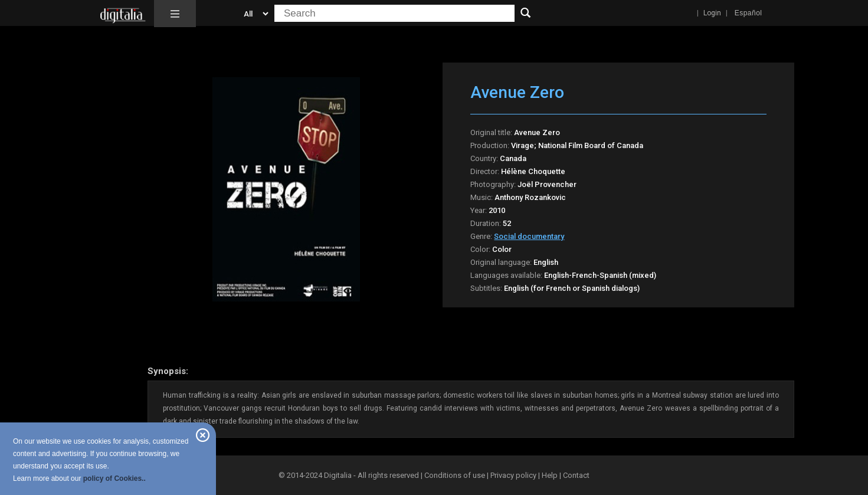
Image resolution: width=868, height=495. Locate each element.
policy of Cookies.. (114, 478)
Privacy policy (513, 475)
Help (550, 475)
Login (712, 13)
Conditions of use (456, 475)
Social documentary (529, 236)
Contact (576, 475)
